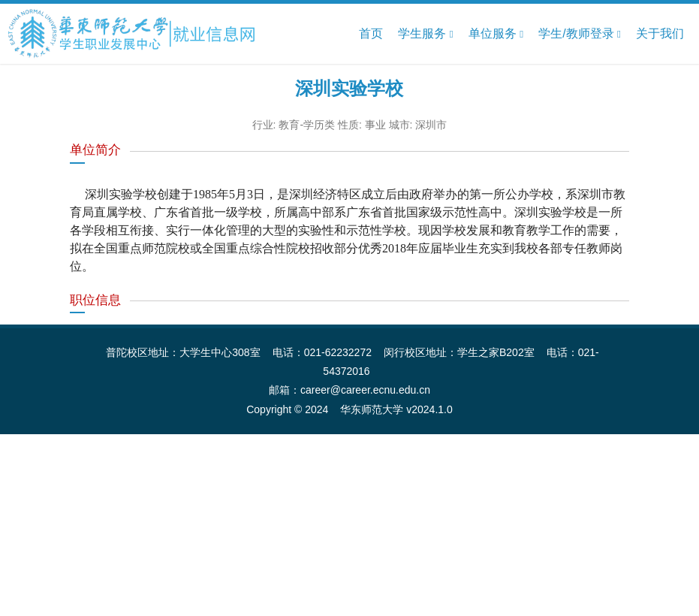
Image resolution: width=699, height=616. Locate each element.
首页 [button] (371, 33)
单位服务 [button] (496, 34)
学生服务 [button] (425, 34)
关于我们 (660, 33)
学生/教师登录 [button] (580, 34)
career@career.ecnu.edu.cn (365, 390)
